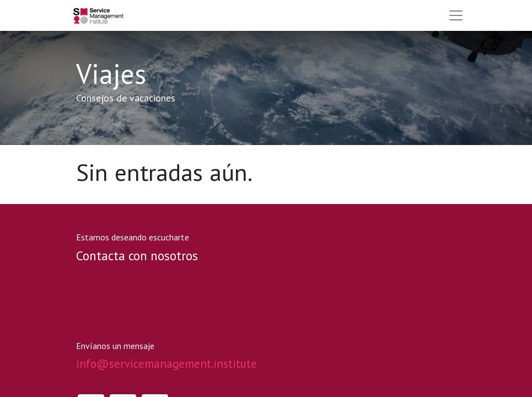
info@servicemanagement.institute (166, 364)
